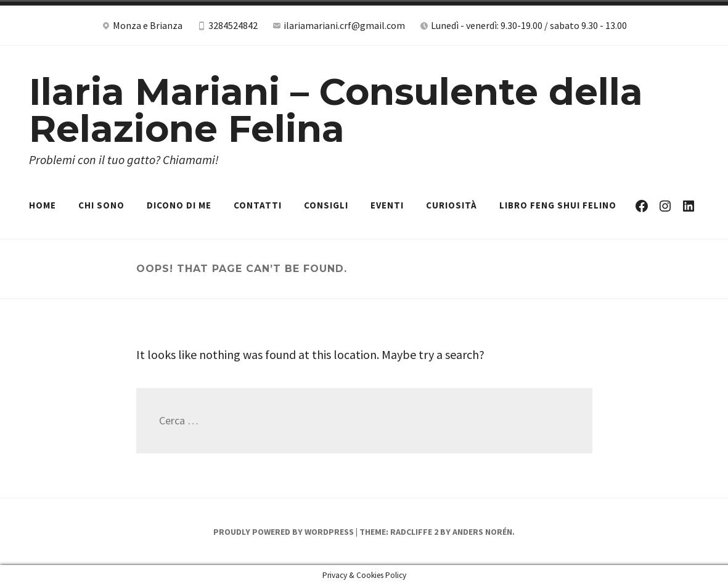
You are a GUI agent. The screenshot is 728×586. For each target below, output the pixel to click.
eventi (387, 205)
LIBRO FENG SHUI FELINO (558, 205)
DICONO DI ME (179, 205)
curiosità (452, 205)
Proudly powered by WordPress (284, 532)
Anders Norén (482, 532)
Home (43, 205)
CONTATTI (258, 205)
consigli (326, 205)
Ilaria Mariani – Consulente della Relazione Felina (336, 110)
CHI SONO (101, 205)
